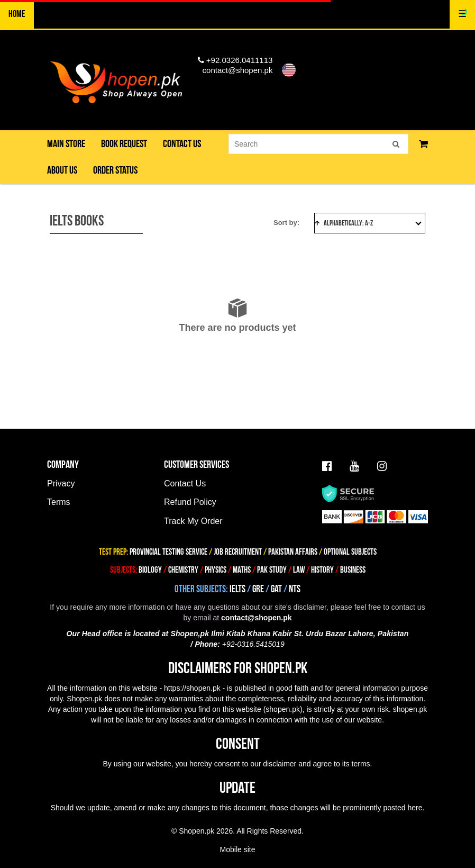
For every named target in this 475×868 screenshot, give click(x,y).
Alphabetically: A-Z (368, 223)
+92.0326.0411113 (235, 60)
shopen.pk (283, 709)
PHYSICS (216, 570)
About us (62, 170)
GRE (258, 589)
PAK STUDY (272, 570)
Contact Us (185, 483)
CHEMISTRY (183, 570)
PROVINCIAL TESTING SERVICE (168, 552)
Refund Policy (190, 502)
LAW (299, 570)
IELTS (238, 589)
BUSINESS (353, 570)
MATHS (242, 570)
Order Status (115, 170)
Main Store (66, 144)
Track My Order (193, 521)
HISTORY (322, 570)
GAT (276, 589)
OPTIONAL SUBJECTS (350, 552)
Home (17, 14)
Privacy (61, 483)
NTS (295, 589)
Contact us (182, 144)
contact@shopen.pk (238, 70)
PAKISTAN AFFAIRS (293, 552)
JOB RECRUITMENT (238, 552)
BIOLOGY (150, 570)
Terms (59, 502)
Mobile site (238, 849)
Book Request (124, 144)
